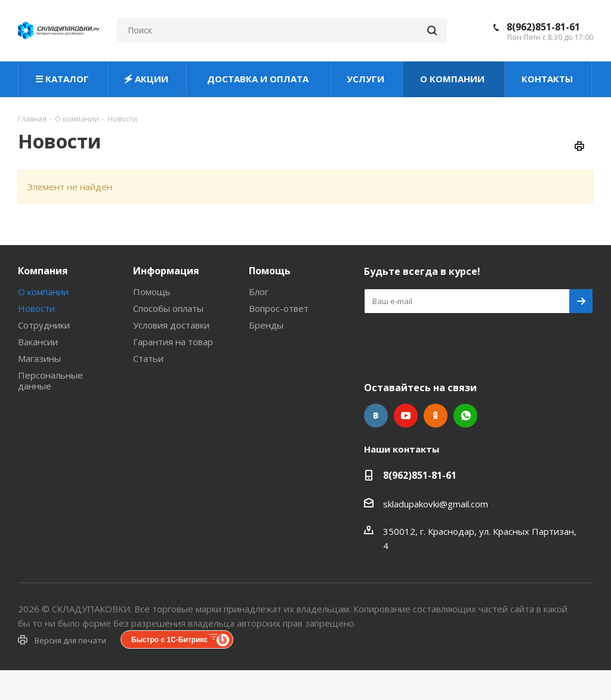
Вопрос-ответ (279, 308)
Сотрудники (44, 325)
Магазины (39, 358)
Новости (36, 308)
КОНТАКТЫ (548, 79)
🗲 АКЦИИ (147, 79)
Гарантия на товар (173, 342)
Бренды (266, 325)
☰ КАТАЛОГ (63, 79)
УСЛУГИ (367, 79)
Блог (259, 292)
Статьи (148, 358)
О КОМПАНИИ (453, 79)
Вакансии (38, 342)
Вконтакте (376, 416)
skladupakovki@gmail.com (436, 504)
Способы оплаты (168, 308)
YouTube (406, 416)
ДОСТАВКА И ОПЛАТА (259, 79)
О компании (43, 292)
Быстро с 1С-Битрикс (169, 640)
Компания (43, 271)
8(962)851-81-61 (543, 27)
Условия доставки (171, 325)
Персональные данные (50, 380)
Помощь (152, 292)
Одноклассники (436, 416)
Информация (166, 271)
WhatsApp (465, 416)
